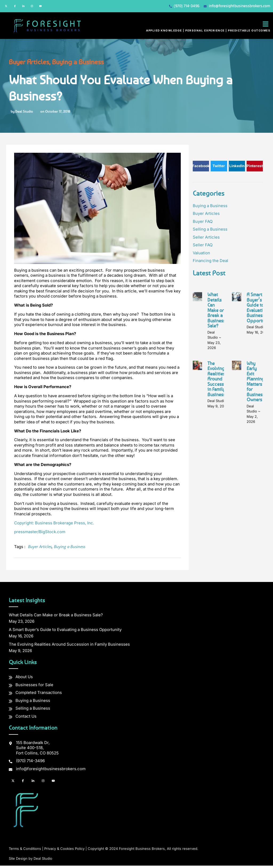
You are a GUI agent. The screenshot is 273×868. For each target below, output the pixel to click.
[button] (266, 26)
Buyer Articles (21, 64)
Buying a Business (70, 64)
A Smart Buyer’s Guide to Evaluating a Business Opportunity (259, 427)
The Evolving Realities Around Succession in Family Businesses (219, 498)
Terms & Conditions (25, 851)
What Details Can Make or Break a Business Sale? (216, 429)
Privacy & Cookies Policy (64, 851)
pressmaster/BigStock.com (40, 534)
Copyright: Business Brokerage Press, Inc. (54, 525)
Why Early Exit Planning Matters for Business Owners (256, 501)
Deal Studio (43, 861)
